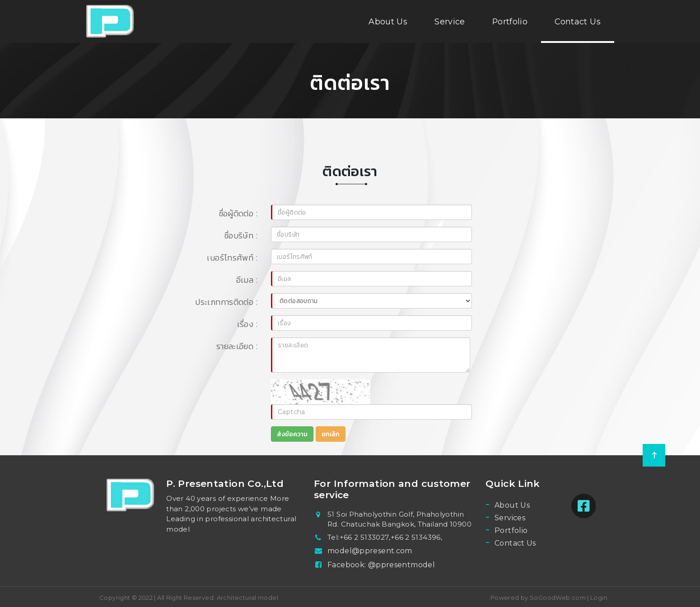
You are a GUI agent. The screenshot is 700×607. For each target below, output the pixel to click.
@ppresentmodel (401, 565)
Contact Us (578, 21)
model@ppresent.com (370, 551)
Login (599, 598)
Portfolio (510, 21)
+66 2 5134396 (416, 537)
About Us (388, 21)
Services (510, 518)
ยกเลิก (331, 434)
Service (450, 21)
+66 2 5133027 (364, 537)
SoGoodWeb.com (557, 598)
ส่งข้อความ (292, 434)
